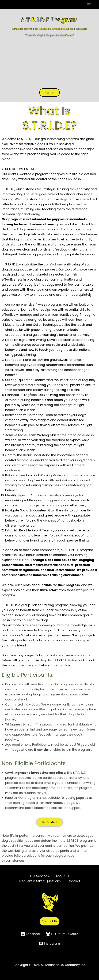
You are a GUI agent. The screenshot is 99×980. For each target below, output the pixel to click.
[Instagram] (49, 944)
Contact (74, 881)
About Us (62, 876)
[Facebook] (31, 934)
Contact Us (50, 922)
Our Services (39, 876)
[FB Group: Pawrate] (62, 934)
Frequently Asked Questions (40, 881)
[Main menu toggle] (89, 5)
